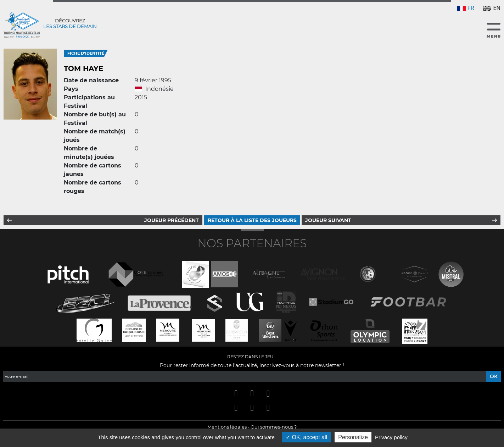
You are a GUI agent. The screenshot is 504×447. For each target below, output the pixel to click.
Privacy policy (391, 437)
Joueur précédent (172, 220)
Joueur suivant (328, 220)
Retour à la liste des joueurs (252, 220)
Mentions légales (227, 427)
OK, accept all (306, 437)
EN (492, 8)
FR (466, 8)
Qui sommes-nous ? (274, 427)
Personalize (353, 437)
